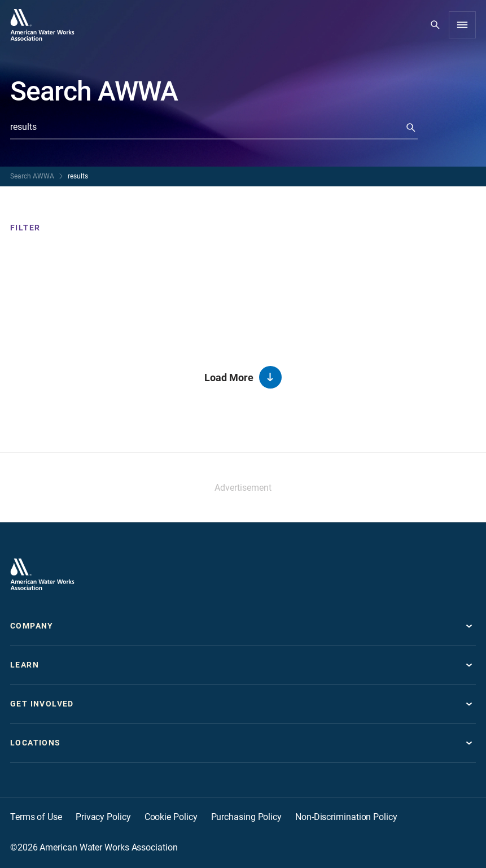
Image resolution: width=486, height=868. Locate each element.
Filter (25, 228)
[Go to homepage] (42, 25)
